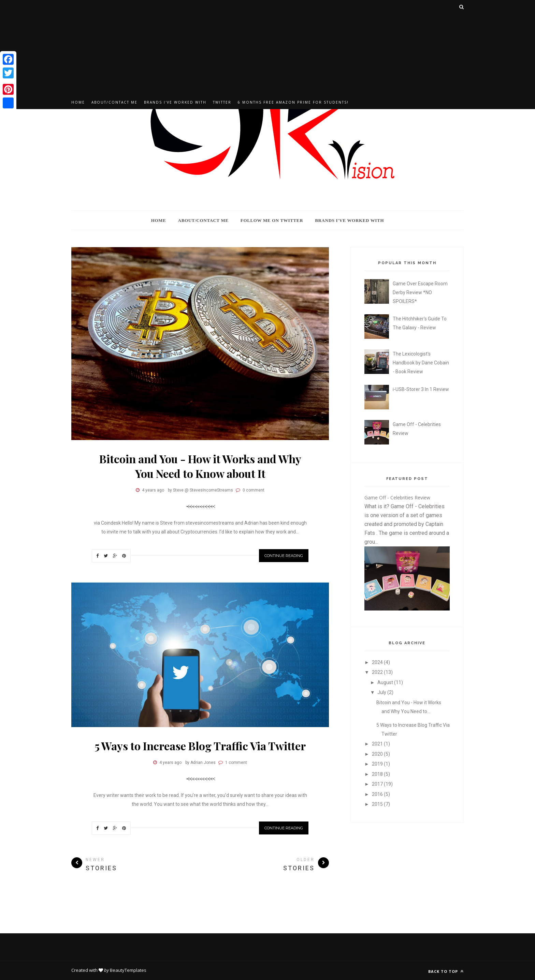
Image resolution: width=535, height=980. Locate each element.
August (386, 682)
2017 (378, 784)
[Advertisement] (267, 48)
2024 (378, 662)
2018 (378, 774)
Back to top (446, 971)
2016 (378, 794)
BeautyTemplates (128, 970)
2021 (378, 744)
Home (78, 102)
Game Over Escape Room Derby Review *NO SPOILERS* (420, 292)
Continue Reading (284, 556)
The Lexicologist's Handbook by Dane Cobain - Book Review (421, 363)
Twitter (222, 102)
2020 (378, 754)
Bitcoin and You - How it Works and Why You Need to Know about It (200, 466)
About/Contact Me (114, 102)
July (382, 692)
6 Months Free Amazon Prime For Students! (293, 102)
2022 (378, 672)
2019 (378, 764)
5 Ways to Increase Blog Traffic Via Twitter (200, 746)
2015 (378, 804)
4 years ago (153, 490)
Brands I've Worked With (175, 102)
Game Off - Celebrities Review (397, 497)
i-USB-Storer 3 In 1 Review (421, 389)
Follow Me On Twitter (272, 220)
